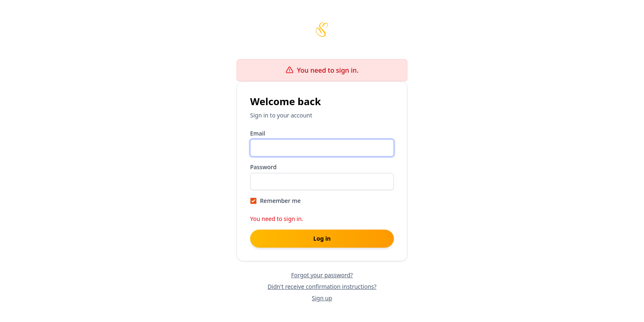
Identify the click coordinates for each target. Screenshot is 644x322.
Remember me (280, 201)
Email (258, 133)
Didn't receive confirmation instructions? (322, 286)
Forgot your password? (322, 275)
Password (263, 167)
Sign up (322, 298)
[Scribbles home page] (322, 30)
